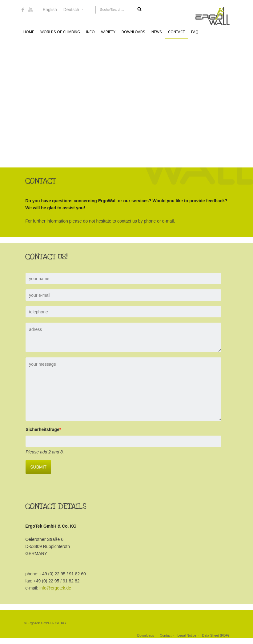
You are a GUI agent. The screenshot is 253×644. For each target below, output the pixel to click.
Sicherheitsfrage (38, 429)
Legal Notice (187, 635)
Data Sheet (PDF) (215, 635)
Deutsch (71, 10)
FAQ (195, 32)
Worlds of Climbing (60, 32)
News (157, 32)
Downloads (133, 32)
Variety (108, 32)
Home (29, 32)
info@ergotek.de (49, 588)
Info (90, 32)
